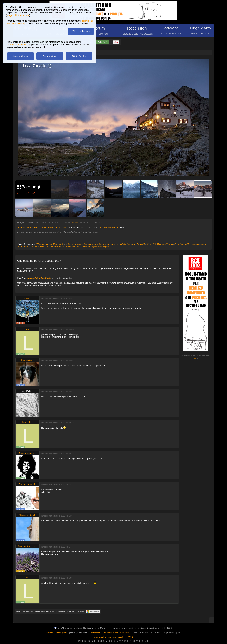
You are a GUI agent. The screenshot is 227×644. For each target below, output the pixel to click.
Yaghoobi (107, 246)
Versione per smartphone (57, 633)
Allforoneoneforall (44, 244)
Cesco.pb (88, 244)
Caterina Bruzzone (74, 244)
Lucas (75, 222)
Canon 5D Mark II (25, 227)
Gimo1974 (151, 244)
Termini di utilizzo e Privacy (100, 633)
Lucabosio (195, 244)
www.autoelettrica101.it (123, 637)
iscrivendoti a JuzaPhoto (39, 278)
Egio (129, 244)
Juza (177, 244)
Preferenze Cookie (16, 45)
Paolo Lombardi (31, 246)
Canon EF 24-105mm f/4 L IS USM (50, 227)
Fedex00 (141, 244)
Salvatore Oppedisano (92, 246)
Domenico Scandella (116, 244)
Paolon (43, 246)
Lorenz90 (184, 244)
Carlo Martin (59, 244)
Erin (134, 244)
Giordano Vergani (165, 244)
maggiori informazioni (18, 15)
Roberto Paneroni (55, 246)
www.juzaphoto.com (103, 637)
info (196, 358)
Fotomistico (27, 360)
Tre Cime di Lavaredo (109, 227)
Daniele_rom (100, 244)
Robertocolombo (72, 246)
